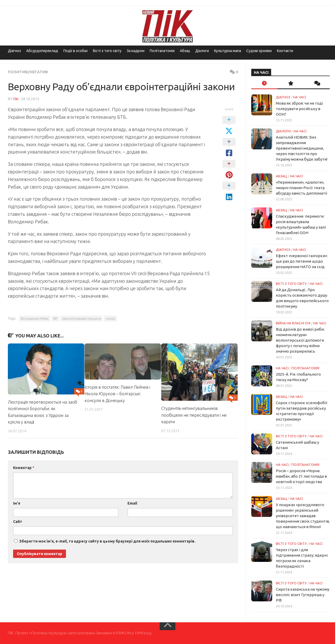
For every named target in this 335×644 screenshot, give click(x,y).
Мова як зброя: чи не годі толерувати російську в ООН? (299, 109)
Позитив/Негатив (29, 72)
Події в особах (76, 51)
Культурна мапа (228, 51)
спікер (110, 318)
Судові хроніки (259, 51)
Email (132, 503)
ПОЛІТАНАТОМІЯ (305, 368)
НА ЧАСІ (300, 97)
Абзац (185, 51)
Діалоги (202, 51)
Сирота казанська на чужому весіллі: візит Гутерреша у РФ (303, 595)
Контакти (285, 51)
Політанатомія (162, 51)
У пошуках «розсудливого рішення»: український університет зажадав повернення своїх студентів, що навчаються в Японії (303, 516)
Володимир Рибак (35, 318)
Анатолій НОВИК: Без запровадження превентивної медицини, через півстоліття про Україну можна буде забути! (302, 148)
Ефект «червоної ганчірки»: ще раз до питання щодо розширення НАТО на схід (302, 261)
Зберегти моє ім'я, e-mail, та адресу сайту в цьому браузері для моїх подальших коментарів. (107, 541)
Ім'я (17, 503)
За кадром (136, 51)
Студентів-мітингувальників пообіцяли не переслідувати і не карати (194, 415)
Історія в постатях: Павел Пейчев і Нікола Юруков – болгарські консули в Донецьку (119, 393)
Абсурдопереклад (42, 51)
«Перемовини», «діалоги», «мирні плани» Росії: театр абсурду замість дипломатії (301, 188)
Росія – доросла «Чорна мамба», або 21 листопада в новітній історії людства (301, 476)
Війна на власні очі (293, 323)
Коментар (24, 467)
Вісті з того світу (107, 51)
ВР (55, 318)
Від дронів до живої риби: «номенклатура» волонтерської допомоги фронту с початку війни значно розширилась (300, 340)
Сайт (18, 521)
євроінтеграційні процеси (82, 318)
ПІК (16, 99)
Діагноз (14, 51)
